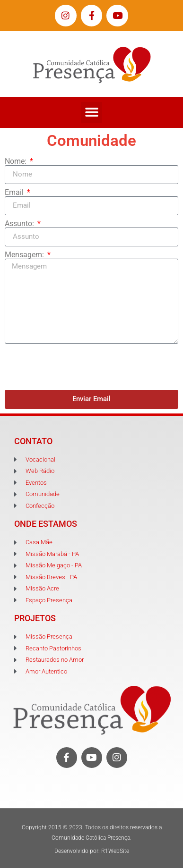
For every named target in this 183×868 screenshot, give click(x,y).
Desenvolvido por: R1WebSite (92, 851)
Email (15, 193)
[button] (91, 113)
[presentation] (77, 367)
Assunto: (20, 224)
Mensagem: (25, 255)
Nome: (17, 161)
